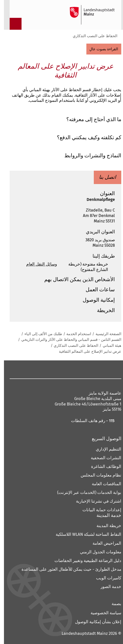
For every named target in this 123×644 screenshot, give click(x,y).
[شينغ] (34, 369)
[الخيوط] (53, 369)
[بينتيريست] (73, 369)
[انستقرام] (92, 369)
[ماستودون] (82, 369)
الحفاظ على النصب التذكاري (91, 36)
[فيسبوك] (100, 369)
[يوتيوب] (63, 369)
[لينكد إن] (44, 369)
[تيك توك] (24, 369)
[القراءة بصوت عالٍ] (100, 49)
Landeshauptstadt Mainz (81, 633)
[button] (61, 120)
